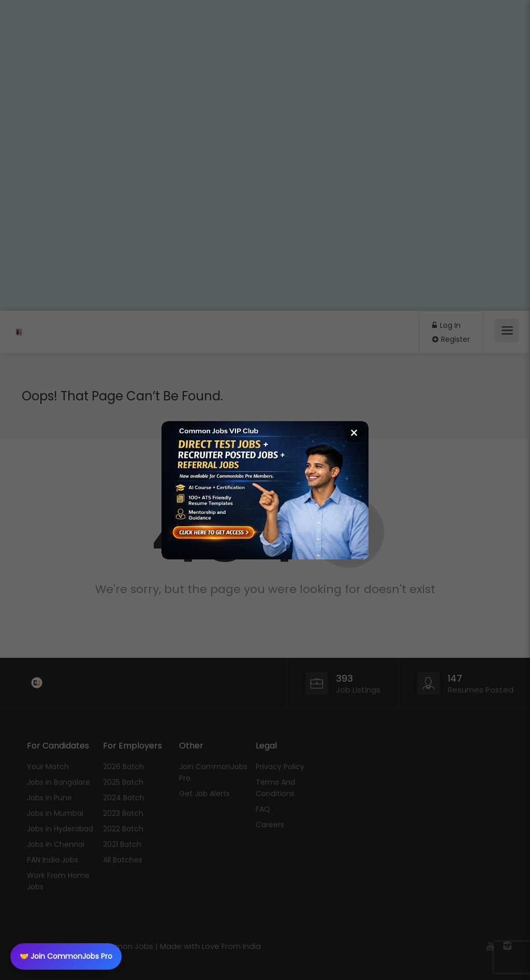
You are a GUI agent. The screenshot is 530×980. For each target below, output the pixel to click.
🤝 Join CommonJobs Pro (66, 956)
